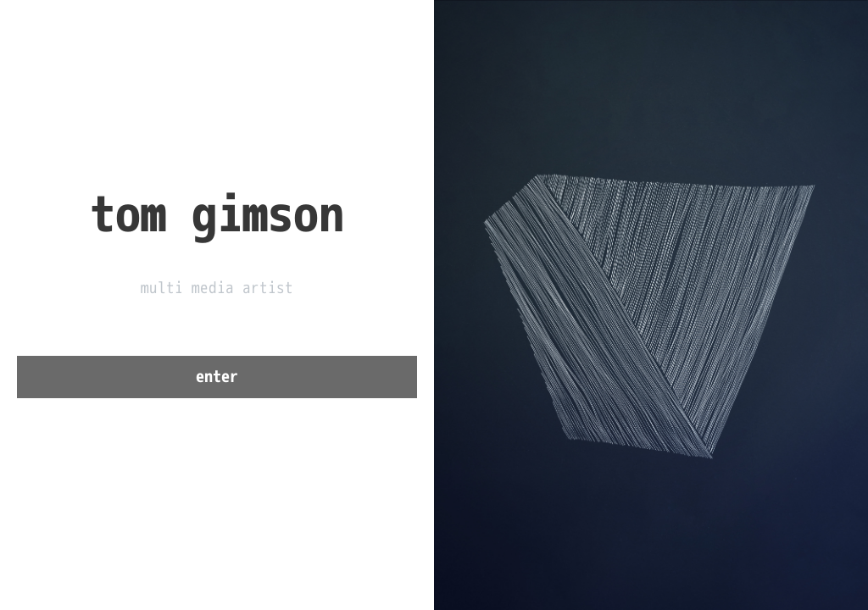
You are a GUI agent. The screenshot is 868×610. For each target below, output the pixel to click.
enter (217, 377)
